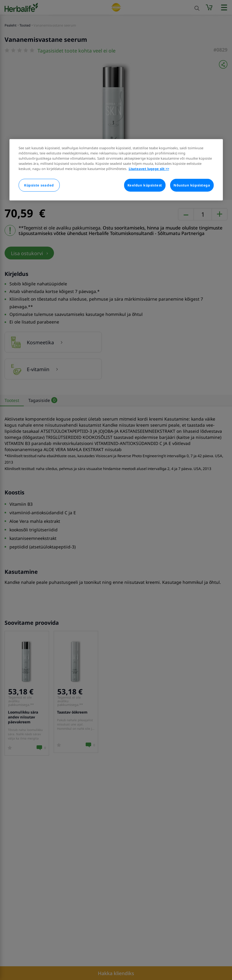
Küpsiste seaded (39, 185)
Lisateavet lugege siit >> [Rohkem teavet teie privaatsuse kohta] (149, 169)
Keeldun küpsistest (145, 185)
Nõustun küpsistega (192, 185)
